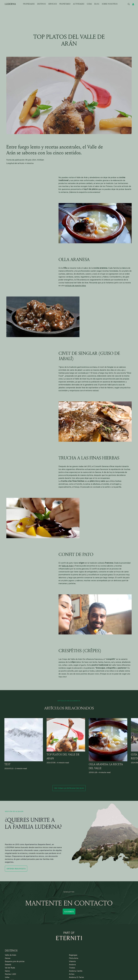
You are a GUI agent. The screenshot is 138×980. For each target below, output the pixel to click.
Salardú (8, 965)
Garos (7, 971)
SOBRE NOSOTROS (110, 4)
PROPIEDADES (29, 4)
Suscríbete (69, 912)
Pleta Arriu (74, 958)
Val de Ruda (10, 968)
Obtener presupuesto (16, 869)
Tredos (72, 968)
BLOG (97, 4)
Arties (72, 974)
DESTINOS (41, 4)
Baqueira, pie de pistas (15, 962)
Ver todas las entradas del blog (69, 788)
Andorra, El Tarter (76, 977)
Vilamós (72, 962)
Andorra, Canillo (76, 971)
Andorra (72, 965)
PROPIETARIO (65, 4)
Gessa (8, 958)
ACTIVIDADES (79, 4)
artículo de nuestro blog (75, 286)
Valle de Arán (67, 566)
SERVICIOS (53, 4)
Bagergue (73, 955)
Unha (7, 977)
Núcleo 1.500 (10, 974)
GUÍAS (89, 4)
